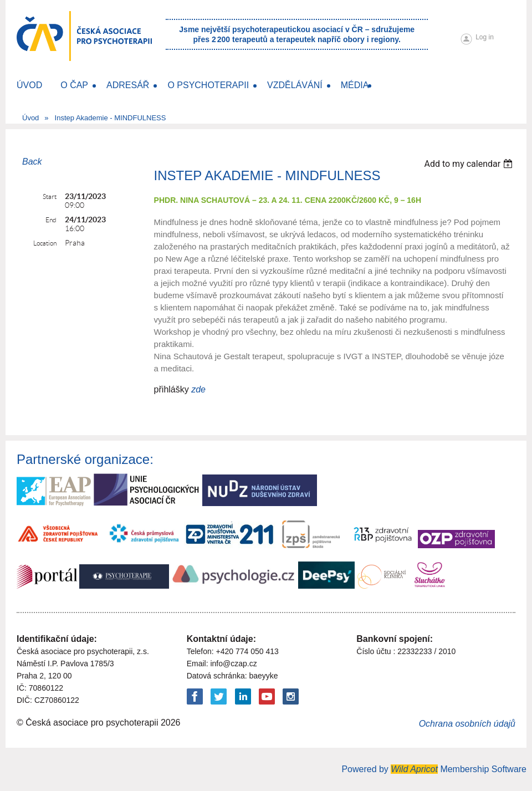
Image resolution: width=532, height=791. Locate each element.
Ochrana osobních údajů (467, 724)
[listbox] (470, 164)
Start (50, 197)
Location (45, 243)
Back (32, 162)
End (51, 220)
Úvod (30, 118)
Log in (485, 37)
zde (198, 389)
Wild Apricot (414, 769)
